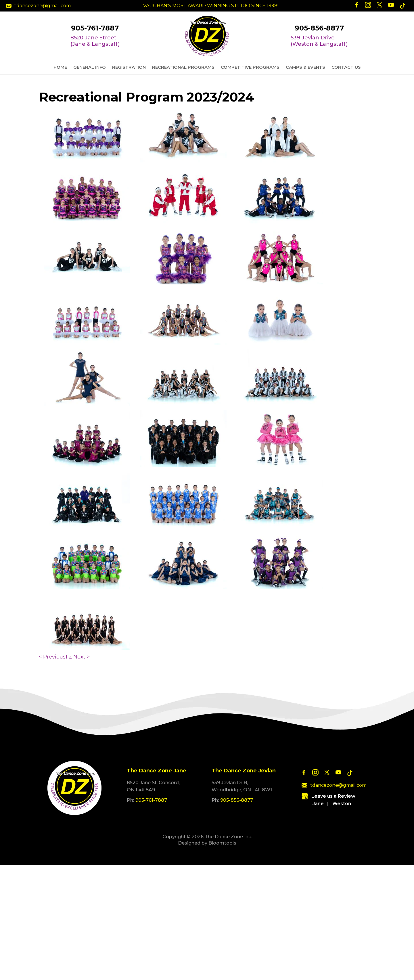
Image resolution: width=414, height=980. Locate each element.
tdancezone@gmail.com (38, 6)
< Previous (52, 657)
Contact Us (346, 67)
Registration (129, 67)
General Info (90, 67)
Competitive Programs (250, 67)
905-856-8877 (319, 28)
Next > (82, 657)
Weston (342, 804)
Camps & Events (305, 67)
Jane (318, 804)
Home (60, 67)
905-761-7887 (95, 28)
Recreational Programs (183, 67)
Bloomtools (222, 843)
